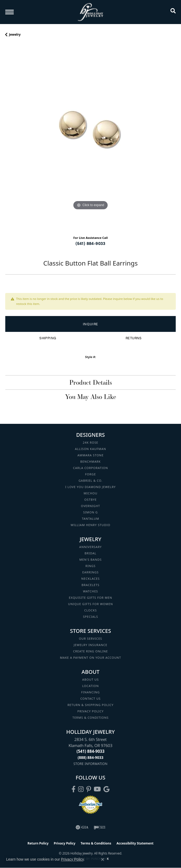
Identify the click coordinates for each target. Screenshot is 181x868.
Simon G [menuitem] (90, 512)
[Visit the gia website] (82, 827)
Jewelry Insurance (90, 645)
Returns (134, 338)
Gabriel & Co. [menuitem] (91, 481)
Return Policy (38, 843)
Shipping (48, 338)
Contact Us (91, 698)
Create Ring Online (91, 651)
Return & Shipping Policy (91, 705)
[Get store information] (91, 764)
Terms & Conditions (90, 718)
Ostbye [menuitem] (91, 500)
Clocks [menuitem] (91, 610)
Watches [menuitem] (90, 591)
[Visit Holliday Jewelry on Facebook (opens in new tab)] (73, 789)
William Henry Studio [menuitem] (91, 525)
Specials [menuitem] (90, 617)
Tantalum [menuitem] (91, 519)
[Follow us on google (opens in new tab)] (106, 789)
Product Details (91, 382)
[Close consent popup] (103, 860)
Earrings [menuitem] (91, 572)
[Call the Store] (91, 751)
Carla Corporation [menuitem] (91, 468)
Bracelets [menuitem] (91, 585)
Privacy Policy (91, 711)
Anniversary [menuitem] (90, 547)
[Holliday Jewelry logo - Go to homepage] (91, 12)
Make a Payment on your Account (91, 658)
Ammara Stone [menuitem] (90, 455)
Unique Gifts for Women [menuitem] (91, 604)
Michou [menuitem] (91, 493)
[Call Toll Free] (91, 757)
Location (90, 686)
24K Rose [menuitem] (91, 442)
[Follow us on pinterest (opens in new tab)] (89, 789)
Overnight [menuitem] (91, 506)
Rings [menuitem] (91, 566)
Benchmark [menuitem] (91, 461)
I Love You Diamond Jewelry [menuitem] (90, 487)
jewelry (15, 34)
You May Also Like (91, 397)
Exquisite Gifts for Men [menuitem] (91, 598)
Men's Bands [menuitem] (91, 560)
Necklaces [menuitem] (91, 579)
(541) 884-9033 (91, 243)
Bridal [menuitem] (91, 553)
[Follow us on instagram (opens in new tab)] (81, 789)
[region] (91, 138)
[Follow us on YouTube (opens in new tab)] (97, 789)
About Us (91, 679)
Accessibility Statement (135, 843)
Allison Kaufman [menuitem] (91, 449)
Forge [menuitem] (91, 474)
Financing (91, 692)
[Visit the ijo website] (100, 827)
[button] (173, 12)
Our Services (91, 639)
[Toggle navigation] (9, 12)
